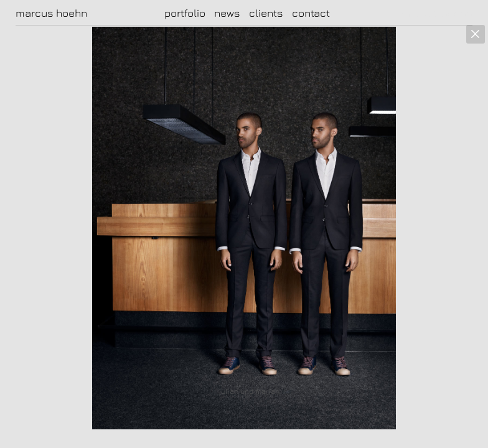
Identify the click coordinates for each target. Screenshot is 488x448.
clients (266, 13)
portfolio (185, 13)
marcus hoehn (51, 13)
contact (311, 13)
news (227, 13)
